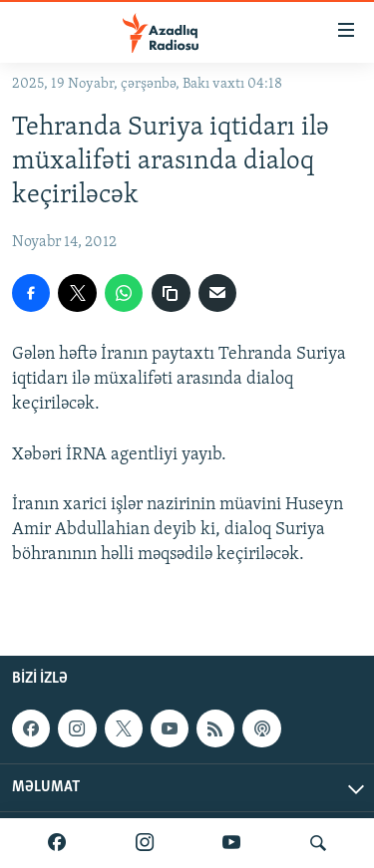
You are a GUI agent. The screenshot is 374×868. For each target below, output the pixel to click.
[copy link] (171, 293)
